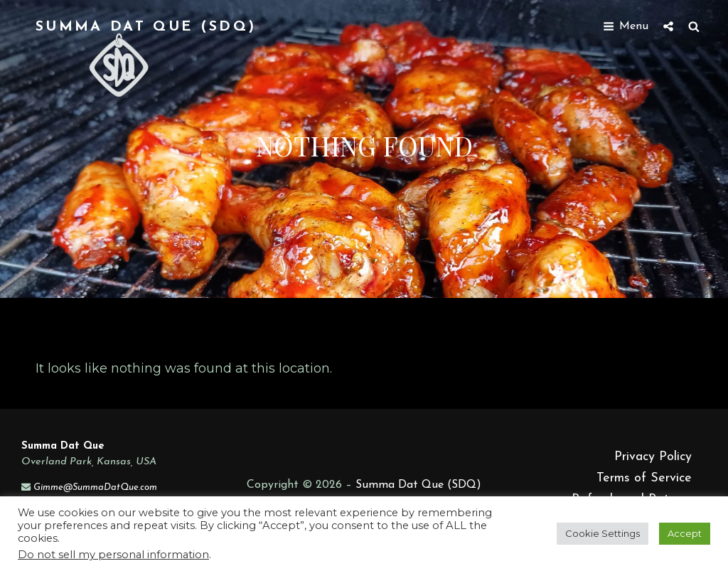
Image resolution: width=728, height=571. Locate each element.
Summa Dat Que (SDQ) (146, 27)
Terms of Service (644, 478)
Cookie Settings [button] (603, 533)
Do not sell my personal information (113, 555)
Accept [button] (685, 533)
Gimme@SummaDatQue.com (95, 487)
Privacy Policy (653, 457)
